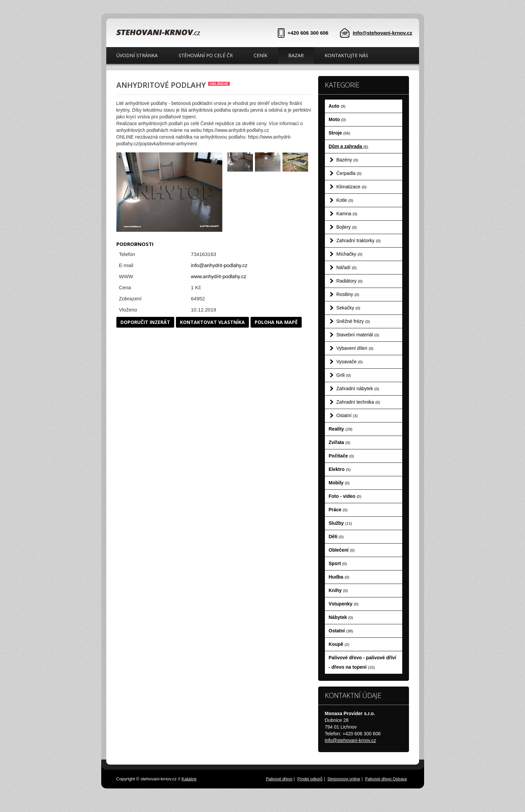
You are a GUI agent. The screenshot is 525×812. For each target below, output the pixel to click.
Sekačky (348, 308)
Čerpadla (349, 173)
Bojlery (347, 227)
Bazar (296, 55)
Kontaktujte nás (346, 55)
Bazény (347, 160)
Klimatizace (351, 187)
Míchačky (349, 254)
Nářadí (346, 267)
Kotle (345, 200)
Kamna (347, 214)
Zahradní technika (358, 402)
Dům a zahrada (348, 146)
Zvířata (339, 442)
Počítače (341, 456)
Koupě (339, 644)
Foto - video (345, 496)
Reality (341, 429)
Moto (337, 119)
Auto (337, 106)
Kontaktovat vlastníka (212, 322)
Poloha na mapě (276, 322)
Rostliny (348, 294)
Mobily (339, 483)
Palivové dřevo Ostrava (386, 779)
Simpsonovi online (344, 779)
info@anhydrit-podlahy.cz (219, 265)
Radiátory (349, 281)
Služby (340, 523)
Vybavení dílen (355, 348)
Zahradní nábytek (358, 389)
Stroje (339, 133)
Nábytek (341, 617)
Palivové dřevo (279, 779)
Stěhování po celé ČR (206, 55)
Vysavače (349, 362)
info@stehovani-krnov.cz (383, 33)
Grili (344, 375)
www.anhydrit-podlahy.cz (219, 276)
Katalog (189, 779)
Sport (338, 563)
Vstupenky (344, 604)
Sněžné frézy (353, 321)
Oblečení (342, 550)
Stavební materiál (358, 335)
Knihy (338, 590)
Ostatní (347, 415)
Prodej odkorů (310, 779)
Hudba (339, 577)
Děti (336, 537)
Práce (338, 510)
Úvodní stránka (137, 55)
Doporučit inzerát (145, 322)
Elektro (340, 469)
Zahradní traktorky (359, 241)
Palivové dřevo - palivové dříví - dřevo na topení (362, 662)
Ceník (260, 55)
